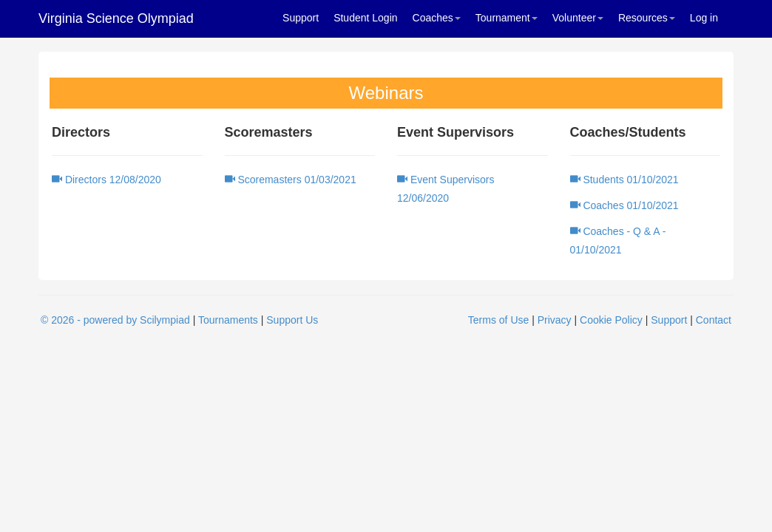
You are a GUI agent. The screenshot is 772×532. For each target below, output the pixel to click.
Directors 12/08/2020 (106, 180)
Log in (704, 18)
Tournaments (228, 320)
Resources (647, 18)
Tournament (507, 18)
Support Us (292, 320)
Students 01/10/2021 (624, 180)
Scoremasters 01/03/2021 (291, 180)
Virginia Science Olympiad (116, 18)
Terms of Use (498, 320)
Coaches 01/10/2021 (624, 205)
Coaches (437, 18)
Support (301, 18)
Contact (714, 320)
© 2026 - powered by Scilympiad (115, 320)
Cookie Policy (611, 320)
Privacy (555, 320)
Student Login (365, 18)
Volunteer (578, 18)
